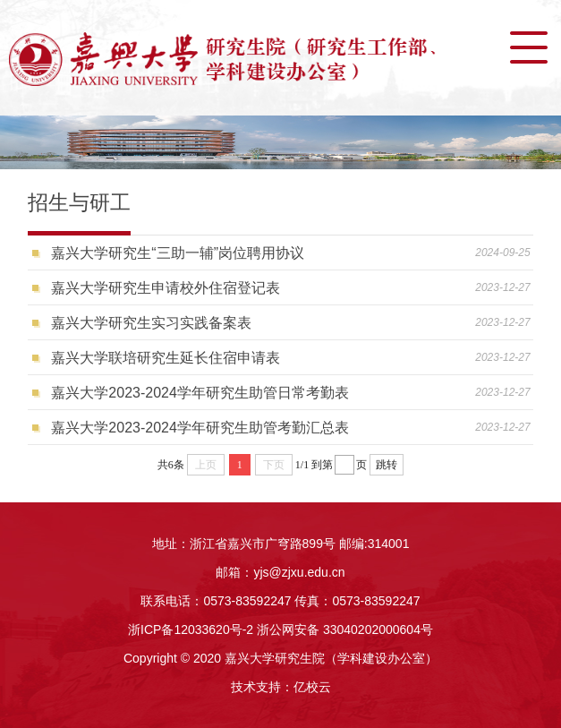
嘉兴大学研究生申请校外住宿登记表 (166, 288)
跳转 (387, 465)
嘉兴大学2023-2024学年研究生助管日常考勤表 (200, 393)
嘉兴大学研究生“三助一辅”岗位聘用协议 (178, 253)
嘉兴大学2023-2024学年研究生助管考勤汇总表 (200, 428)
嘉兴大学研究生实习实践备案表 (151, 323)
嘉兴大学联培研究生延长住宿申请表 (166, 358)
